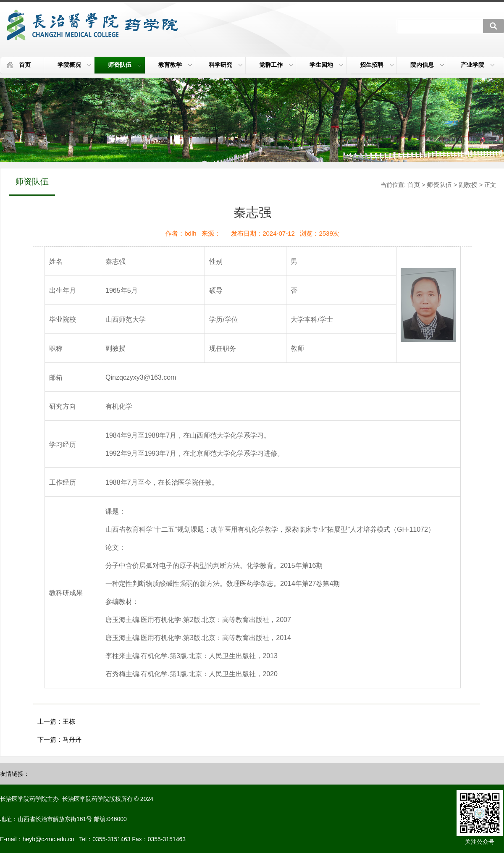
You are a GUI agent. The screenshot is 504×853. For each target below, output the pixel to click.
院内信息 (427, 65)
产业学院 (478, 65)
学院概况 (74, 65)
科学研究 (226, 65)
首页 (25, 65)
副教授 (468, 185)
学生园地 (326, 65)
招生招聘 (377, 65)
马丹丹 (72, 739)
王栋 (69, 721)
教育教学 (175, 65)
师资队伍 (125, 65)
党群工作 (276, 65)
